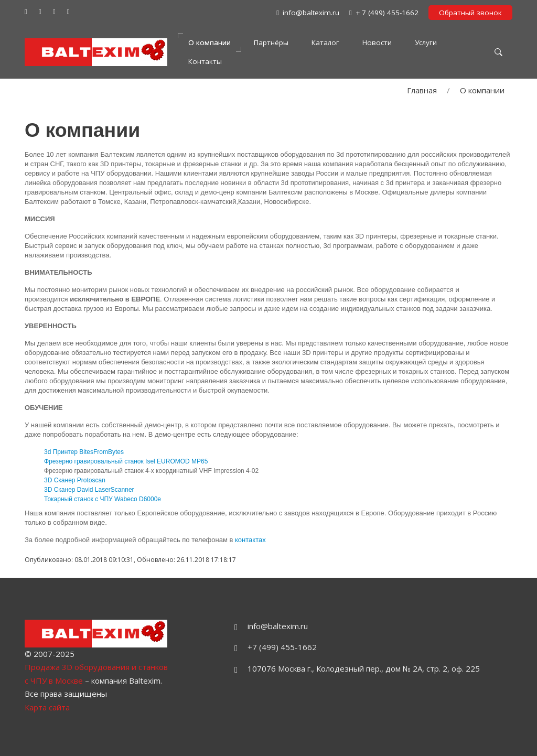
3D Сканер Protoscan (75, 480)
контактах (250, 540)
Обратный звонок (470, 13)
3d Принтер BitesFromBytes (84, 452)
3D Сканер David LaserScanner (89, 490)
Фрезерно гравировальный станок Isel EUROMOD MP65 (126, 461)
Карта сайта (47, 707)
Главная (422, 90)
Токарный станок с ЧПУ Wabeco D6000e (103, 499)
